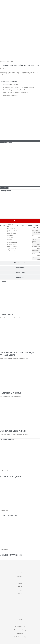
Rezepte (20, 587)
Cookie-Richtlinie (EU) (20, 637)
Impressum (20, 633)
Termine (20, 590)
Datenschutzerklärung (20, 630)
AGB (20, 623)
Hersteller (20, 576)
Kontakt (20, 620)
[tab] (20, 221)
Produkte (20, 573)
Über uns (20, 594)
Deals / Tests (20, 580)
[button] (39, 19)
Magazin (20, 583)
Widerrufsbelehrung (20, 626)
